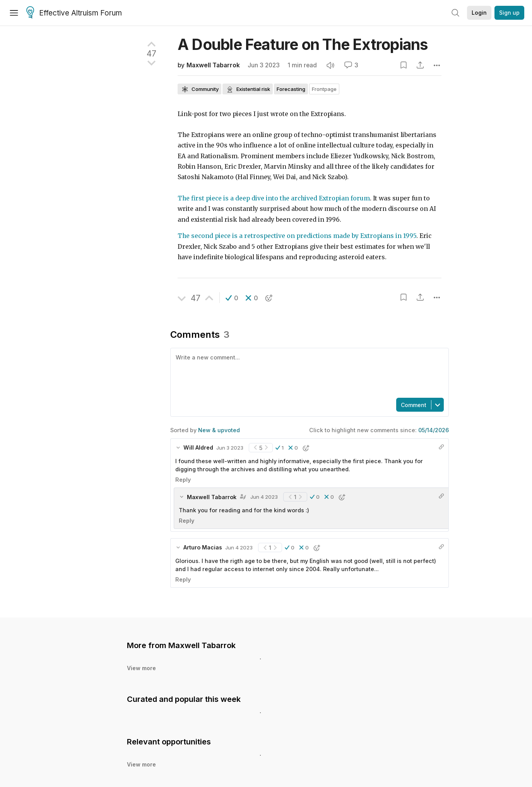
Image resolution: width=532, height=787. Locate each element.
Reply (183, 480)
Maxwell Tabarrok (213, 65)
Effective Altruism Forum (74, 13)
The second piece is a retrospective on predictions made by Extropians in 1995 (297, 236)
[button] (232, 298)
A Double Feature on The (303, 44)
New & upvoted (219, 430)
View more (141, 668)
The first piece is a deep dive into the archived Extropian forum (274, 198)
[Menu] (14, 13)
